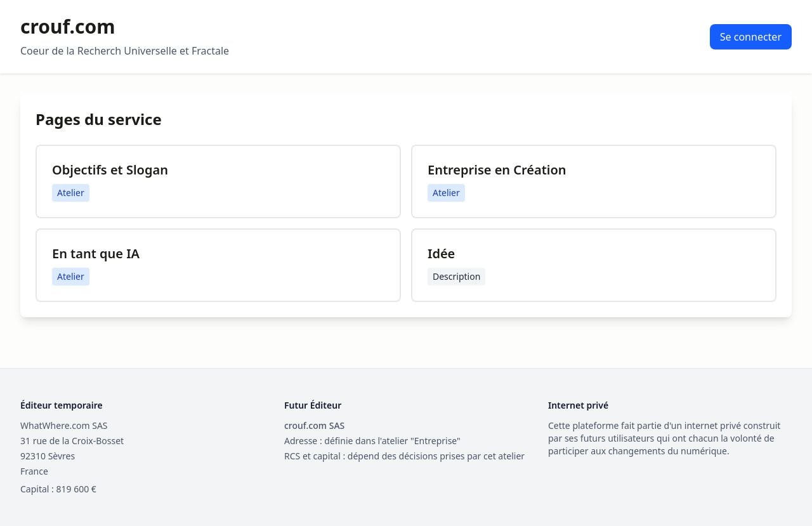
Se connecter (751, 37)
